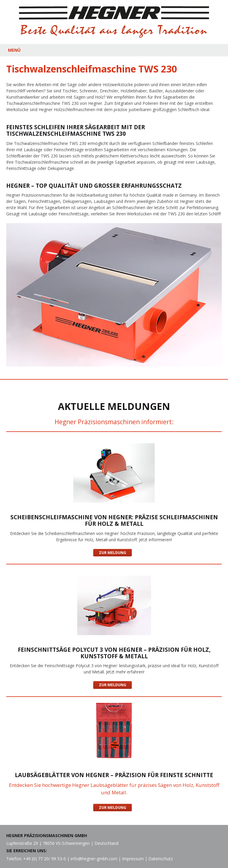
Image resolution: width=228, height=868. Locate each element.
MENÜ (14, 50)
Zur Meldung (113, 553)
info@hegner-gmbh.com (94, 859)
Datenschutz (161, 859)
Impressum (133, 859)
